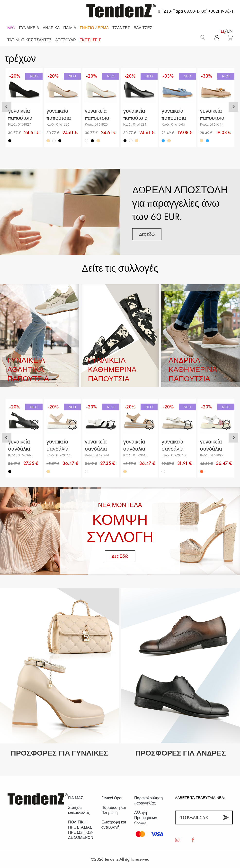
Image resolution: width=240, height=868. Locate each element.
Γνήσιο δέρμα (94, 28)
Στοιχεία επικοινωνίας (79, 810)
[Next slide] (233, 107)
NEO (11, 28)
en (230, 31)
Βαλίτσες (143, 28)
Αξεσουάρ (65, 40)
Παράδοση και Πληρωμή (114, 810)
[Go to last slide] (7, 107)
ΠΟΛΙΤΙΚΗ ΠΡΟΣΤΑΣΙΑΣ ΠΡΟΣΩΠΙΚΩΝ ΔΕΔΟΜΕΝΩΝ (81, 830)
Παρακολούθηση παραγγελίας (149, 801)
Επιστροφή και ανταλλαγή (114, 825)
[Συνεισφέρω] (226, 817)
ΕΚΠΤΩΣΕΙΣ (90, 40)
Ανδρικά (51, 28)
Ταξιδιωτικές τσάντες (29, 40)
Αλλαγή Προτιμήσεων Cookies (146, 818)
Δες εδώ (147, 234)
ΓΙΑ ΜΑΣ (76, 798)
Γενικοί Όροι (112, 798)
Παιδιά (70, 28)
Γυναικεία (29, 28)
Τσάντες (121, 28)
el (223, 31)
